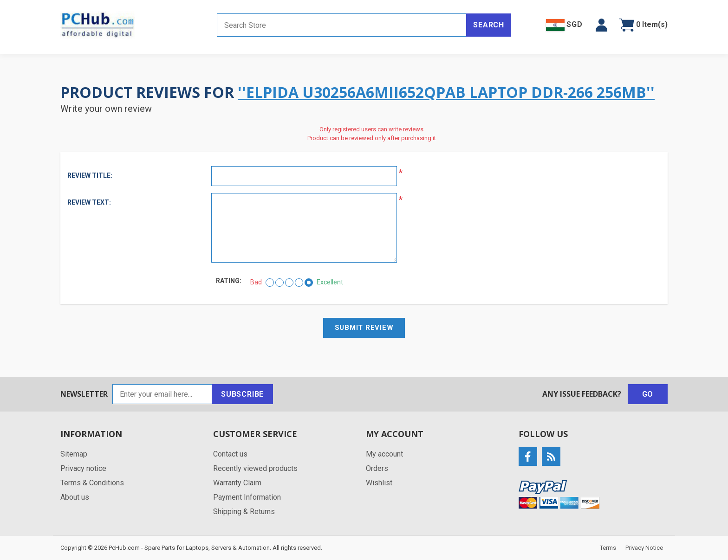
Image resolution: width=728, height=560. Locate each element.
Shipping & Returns (244, 512)
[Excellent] (309, 283)
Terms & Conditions (92, 483)
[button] (601, 25)
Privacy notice (83, 468)
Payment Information (247, 497)
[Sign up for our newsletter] (162, 394)
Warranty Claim (237, 483)
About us (75, 497)
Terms (608, 548)
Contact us (230, 454)
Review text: (89, 202)
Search (489, 25)
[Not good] (279, 283)
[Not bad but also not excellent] (289, 283)
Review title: (90, 175)
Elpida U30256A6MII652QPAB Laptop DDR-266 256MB (446, 92)
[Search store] (342, 25)
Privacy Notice (644, 548)
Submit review (364, 328)
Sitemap (74, 454)
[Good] (299, 283)
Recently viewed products (255, 468)
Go (648, 394)
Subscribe (242, 394)
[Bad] (270, 283)
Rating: (229, 281)
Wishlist (379, 483)
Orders (377, 468)
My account (384, 454)
